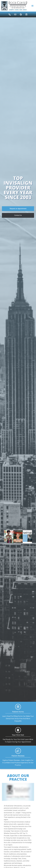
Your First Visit (18, 735)
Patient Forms (18, 712)
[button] (32, 6)
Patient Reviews (18, 756)
